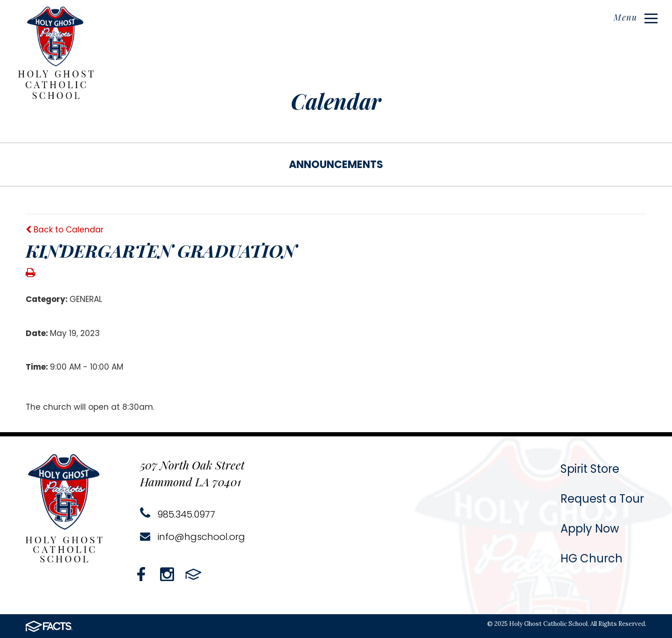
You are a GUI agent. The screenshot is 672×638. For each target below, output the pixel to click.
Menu (636, 17)
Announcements (336, 165)
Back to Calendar (65, 230)
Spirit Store (590, 469)
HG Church (591, 558)
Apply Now (590, 529)
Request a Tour (602, 499)
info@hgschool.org (192, 537)
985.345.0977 (178, 514)
